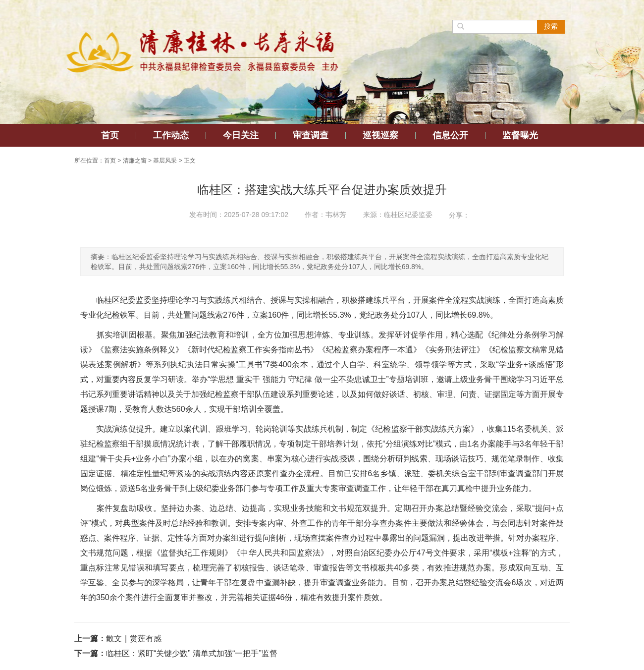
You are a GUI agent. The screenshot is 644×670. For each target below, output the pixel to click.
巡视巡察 (380, 135)
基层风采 (165, 161)
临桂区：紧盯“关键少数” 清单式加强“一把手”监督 (192, 653)
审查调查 (311, 135)
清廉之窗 (135, 161)
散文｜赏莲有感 (134, 639)
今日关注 (241, 135)
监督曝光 (520, 135)
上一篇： (90, 639)
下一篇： (90, 653)
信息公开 (450, 135)
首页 (110, 135)
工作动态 (171, 135)
